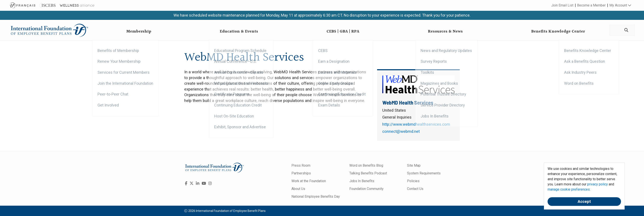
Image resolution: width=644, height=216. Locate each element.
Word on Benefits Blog (366, 165)
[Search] (625, 30)
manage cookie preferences (569, 189)
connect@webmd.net (401, 131)
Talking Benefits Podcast (368, 173)
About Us (298, 189)
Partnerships (301, 173)
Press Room (301, 165)
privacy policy (598, 184)
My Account (620, 5)
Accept (584, 202)
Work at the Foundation (309, 181)
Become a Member (591, 5)
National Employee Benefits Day (316, 196)
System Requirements (424, 173)
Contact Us (415, 189)
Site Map (414, 165)
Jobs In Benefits (362, 181)
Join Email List (562, 5)
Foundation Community (366, 189)
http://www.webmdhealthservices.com (416, 124)
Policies (413, 181)
